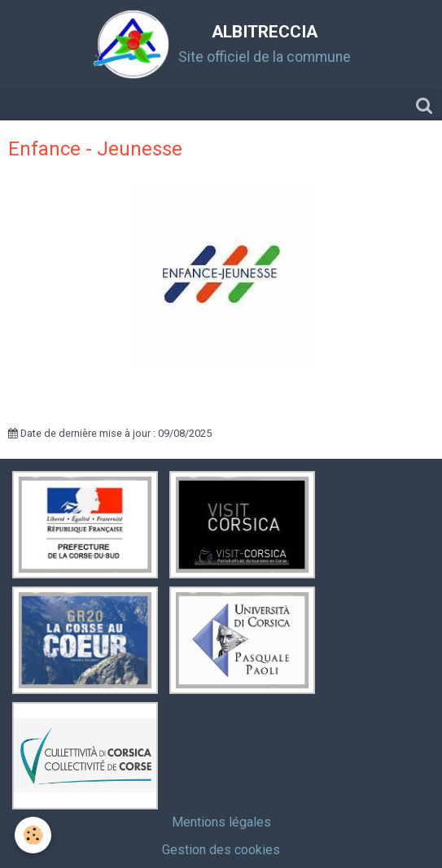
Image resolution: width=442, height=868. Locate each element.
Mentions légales (221, 822)
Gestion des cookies (221, 850)
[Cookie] (33, 835)
